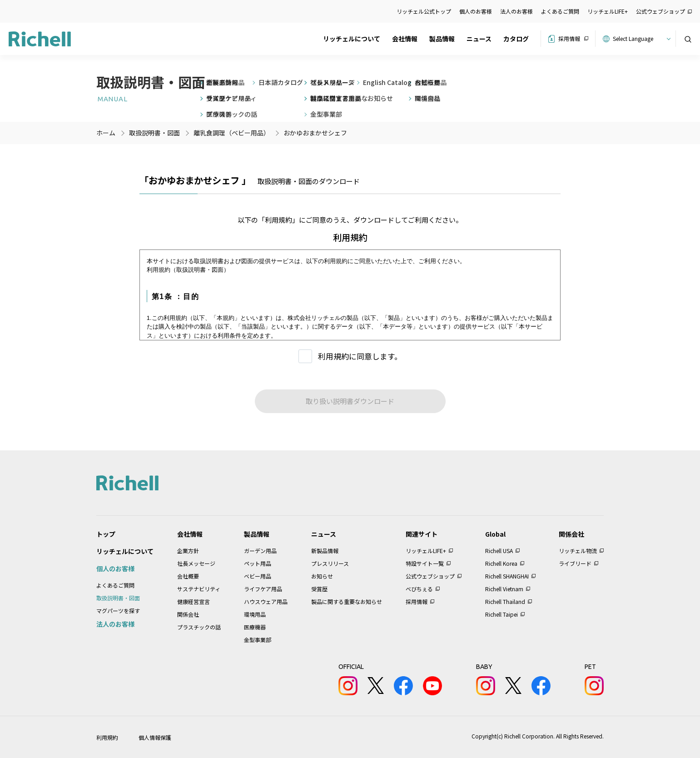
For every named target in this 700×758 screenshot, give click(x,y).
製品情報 (442, 39)
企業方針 (188, 551)
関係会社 (188, 614)
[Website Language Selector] (640, 39)
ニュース (479, 39)
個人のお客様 (476, 11)
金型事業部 (258, 640)
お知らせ (322, 576)
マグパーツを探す (118, 611)
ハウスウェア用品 (266, 601)
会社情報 (405, 39)
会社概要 (188, 576)
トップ (106, 534)
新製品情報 (325, 551)
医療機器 (255, 627)
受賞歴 (319, 589)
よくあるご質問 (560, 11)
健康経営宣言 (194, 601)
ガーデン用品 (260, 551)
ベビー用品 (258, 576)
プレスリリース (330, 563)
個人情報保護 (155, 737)
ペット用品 (258, 563)
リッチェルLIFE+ (608, 11)
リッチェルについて (352, 39)
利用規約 (107, 737)
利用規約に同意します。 (360, 356)
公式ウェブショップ (660, 11)
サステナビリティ (199, 589)
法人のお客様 (516, 11)
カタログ (516, 39)
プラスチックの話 (199, 627)
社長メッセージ (196, 563)
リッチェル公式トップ (424, 11)
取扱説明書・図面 (118, 598)
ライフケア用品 (263, 589)
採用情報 (569, 38)
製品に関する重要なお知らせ (347, 601)
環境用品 (255, 614)
